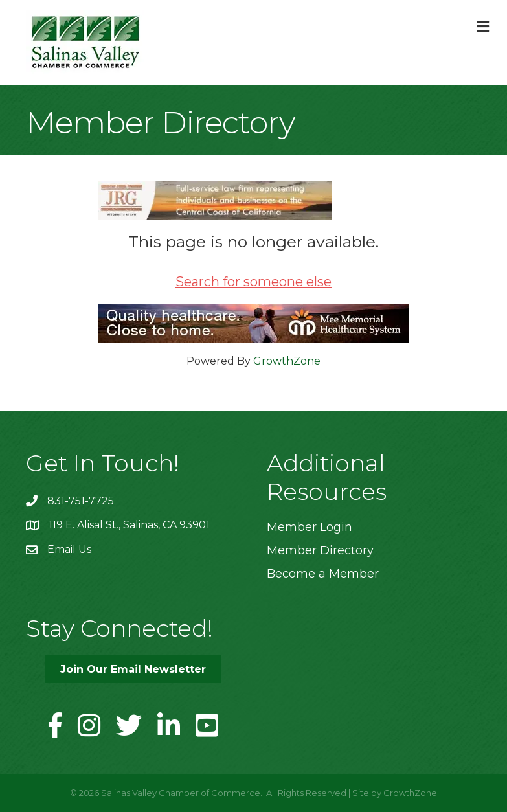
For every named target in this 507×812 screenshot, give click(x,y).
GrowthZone (287, 361)
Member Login (310, 527)
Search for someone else (253, 282)
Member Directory (320, 550)
